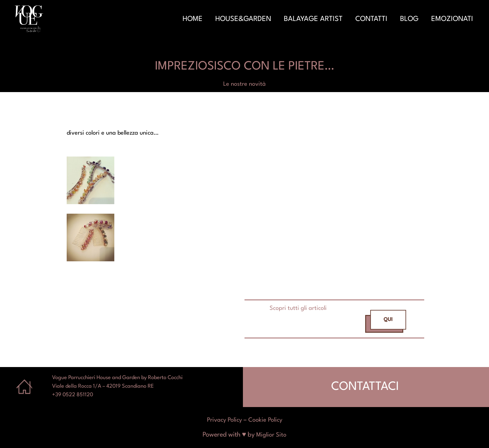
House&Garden (243, 19)
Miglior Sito (271, 435)
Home (193, 19)
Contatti (371, 19)
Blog (409, 19)
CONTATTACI (365, 387)
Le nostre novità (245, 84)
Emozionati (452, 19)
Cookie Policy (265, 420)
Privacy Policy (224, 420)
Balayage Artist (313, 19)
